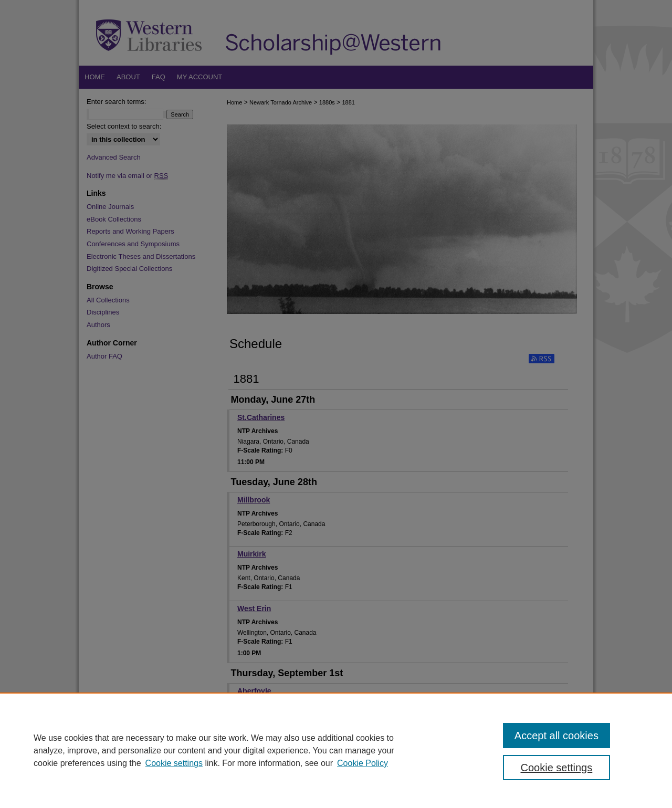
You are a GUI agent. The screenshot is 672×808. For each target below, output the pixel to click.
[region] (336, 750)
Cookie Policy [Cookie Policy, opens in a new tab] (363, 763)
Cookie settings (174, 763)
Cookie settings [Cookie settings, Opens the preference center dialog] (557, 768)
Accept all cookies (556, 736)
